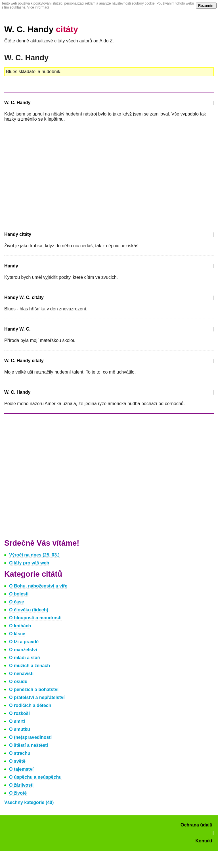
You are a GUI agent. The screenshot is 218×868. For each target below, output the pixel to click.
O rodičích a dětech (30, 705)
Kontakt (204, 841)
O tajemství (21, 769)
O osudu (18, 682)
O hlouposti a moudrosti (35, 618)
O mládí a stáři (25, 658)
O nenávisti (21, 674)
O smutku (20, 729)
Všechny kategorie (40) (29, 802)
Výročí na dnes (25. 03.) (34, 555)
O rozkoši (19, 713)
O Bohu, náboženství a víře (38, 586)
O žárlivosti (21, 785)
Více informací (38, 7)
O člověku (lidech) (29, 610)
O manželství (23, 650)
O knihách (20, 626)
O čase (16, 602)
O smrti (17, 721)
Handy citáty (18, 234)
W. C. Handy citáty (24, 361)
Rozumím (206, 6)
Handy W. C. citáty (24, 297)
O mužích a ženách (30, 666)
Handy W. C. (17, 329)
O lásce (17, 634)
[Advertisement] (52, 179)
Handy (11, 266)
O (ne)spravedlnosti (30, 737)
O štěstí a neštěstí (29, 745)
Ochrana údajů (196, 825)
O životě (18, 793)
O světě (17, 761)
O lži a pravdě (24, 642)
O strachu (20, 753)
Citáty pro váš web (29, 563)
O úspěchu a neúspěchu (35, 777)
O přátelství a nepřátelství (37, 697)
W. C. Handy (41, 29)
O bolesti (19, 594)
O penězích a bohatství (34, 689)
